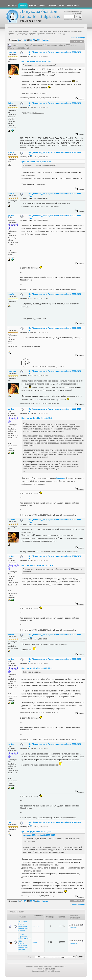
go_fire (11, 216)
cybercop (74, 927)
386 (39, 40)
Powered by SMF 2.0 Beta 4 (35, 967)
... (20, 40)
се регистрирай (76, 12)
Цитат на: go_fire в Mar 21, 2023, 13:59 (37, 418)
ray (9, 822)
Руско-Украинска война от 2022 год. (25, 938)
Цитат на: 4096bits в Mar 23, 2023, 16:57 (38, 565)
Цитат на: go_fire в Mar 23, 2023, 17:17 (37, 832)
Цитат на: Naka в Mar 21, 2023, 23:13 (36, 61)
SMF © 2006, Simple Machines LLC (55, 967)
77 (31, 40)
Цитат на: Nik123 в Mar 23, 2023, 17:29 (37, 668)
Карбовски (61, 478)
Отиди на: (31, 957)
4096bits (12, 520)
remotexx (12, 52)
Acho (10, 103)
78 (34, 40)
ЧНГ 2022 (23, 922)
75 (25, 40)
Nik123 (11, 635)
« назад (74, 38)
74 (22, 40)
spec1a (11, 152)
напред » (81, 38)
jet (9, 328)
